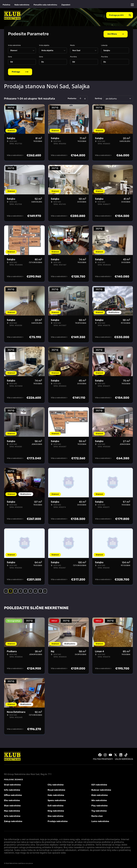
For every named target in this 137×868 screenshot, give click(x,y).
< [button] (6, 591)
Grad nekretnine (12, 784)
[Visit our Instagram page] (105, 754)
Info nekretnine (12, 789)
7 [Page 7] (40, 591)
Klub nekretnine (100, 795)
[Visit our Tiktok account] (126, 754)
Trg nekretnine (99, 810)
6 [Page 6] (35, 591)
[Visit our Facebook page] (100, 754)
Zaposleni (66, 5)
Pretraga (20, 71)
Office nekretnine (13, 795)
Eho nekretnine (12, 800)
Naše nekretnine (22, 5)
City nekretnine (56, 784)
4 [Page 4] (25, 591)
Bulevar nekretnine (101, 789)
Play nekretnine (99, 805)
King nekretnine (56, 810)
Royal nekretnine (56, 789)
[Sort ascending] (80, 98)
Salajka (107, 50)
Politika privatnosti (103, 759)
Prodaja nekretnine (58, 821)
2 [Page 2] (15, 591)
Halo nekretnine (56, 795)
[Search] (130, 15)
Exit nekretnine (56, 805)
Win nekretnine (99, 800)
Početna (6, 5)
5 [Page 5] (30, 591)
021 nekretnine (99, 784)
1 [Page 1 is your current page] (10, 591)
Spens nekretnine (57, 800)
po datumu (111, 98)
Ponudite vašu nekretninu (45, 5)
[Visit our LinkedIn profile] (121, 754)
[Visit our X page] (116, 754)
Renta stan (97, 816)
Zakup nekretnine (13, 821)
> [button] (45, 591)
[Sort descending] (85, 98)
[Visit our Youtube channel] (110, 754)
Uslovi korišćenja (124, 759)
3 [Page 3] (20, 591)
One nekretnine (56, 816)
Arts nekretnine (12, 816)
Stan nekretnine (12, 805)
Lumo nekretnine (100, 821)
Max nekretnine (12, 810)
